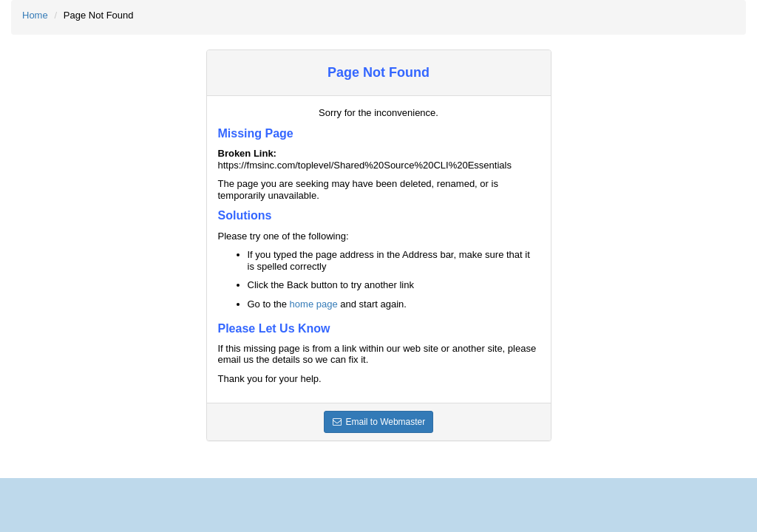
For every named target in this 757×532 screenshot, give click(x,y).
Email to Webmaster (379, 422)
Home (35, 15)
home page (314, 304)
